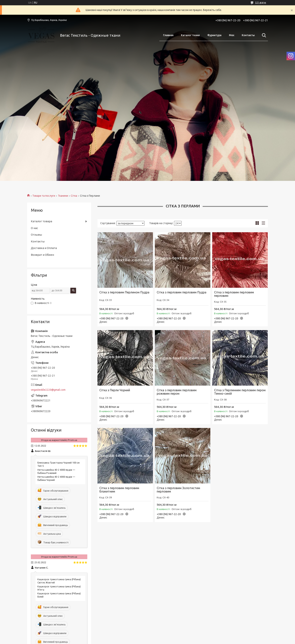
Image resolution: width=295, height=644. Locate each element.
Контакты (248, 35)
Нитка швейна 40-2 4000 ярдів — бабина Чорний (56, 478)
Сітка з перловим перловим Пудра (182, 292)
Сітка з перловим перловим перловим (234, 294)
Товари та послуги (44, 196)
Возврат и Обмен (42, 255)
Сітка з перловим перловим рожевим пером (177, 392)
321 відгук (261, 3)
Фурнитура (214, 35)
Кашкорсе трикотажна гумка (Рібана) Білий (59, 595)
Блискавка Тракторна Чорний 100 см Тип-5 (59, 464)
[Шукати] (263, 35)
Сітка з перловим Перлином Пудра (124, 292)
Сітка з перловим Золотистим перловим (178, 490)
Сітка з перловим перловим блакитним (119, 490)
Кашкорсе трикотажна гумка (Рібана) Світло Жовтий (59, 581)
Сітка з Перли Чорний (115, 390)
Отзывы (36, 235)
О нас (34, 228)
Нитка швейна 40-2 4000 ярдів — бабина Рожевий (56, 471)
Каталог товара (41, 221)
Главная (168, 35)
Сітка (74, 196)
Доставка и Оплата (44, 248)
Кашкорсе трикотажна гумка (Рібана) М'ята (59, 588)
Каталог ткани (190, 35)
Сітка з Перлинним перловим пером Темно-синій (240, 392)
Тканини (63, 196)
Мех (232, 35)
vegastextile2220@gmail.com (48, 390)
